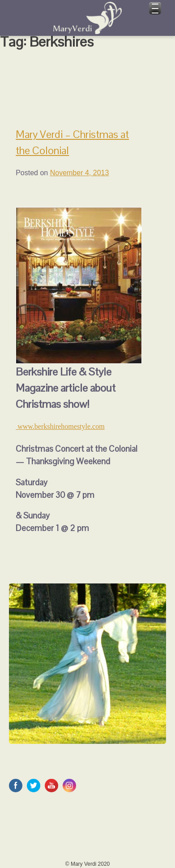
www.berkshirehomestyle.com (60, 426)
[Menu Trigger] (155, 8)
